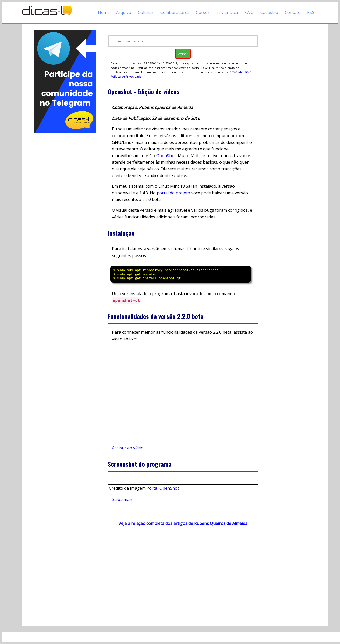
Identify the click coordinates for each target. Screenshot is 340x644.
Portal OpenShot (163, 488)
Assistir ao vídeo (128, 448)
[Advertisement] (65, 212)
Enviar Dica (227, 12)
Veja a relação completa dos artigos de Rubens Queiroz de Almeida (183, 523)
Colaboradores (175, 12)
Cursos (203, 12)
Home (104, 12)
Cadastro (269, 12)
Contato (293, 12)
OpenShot (166, 156)
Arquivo (124, 12)
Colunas (146, 12)
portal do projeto (173, 193)
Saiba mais (122, 499)
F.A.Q (249, 12)
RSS (311, 12)
